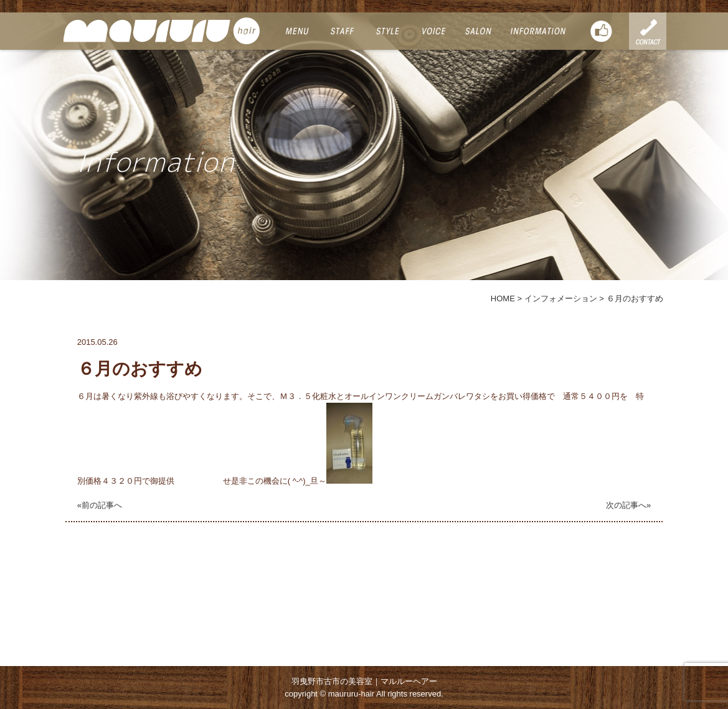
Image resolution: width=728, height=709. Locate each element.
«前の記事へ (100, 505)
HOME (503, 298)
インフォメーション (561, 298)
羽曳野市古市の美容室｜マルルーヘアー (364, 681)
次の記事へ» (628, 505)
